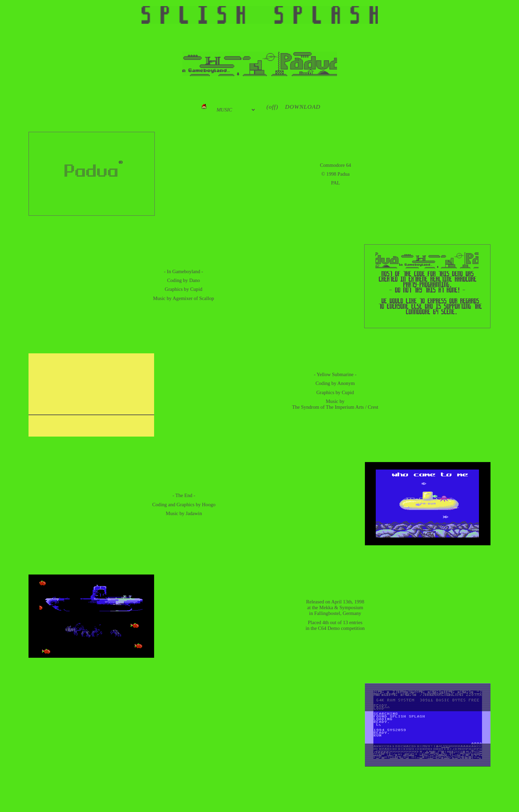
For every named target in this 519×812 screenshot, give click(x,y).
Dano (194, 280)
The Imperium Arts (345, 407)
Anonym (346, 383)
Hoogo (209, 505)
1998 (331, 174)
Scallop (207, 298)
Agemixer (183, 298)
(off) (272, 107)
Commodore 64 (336, 165)
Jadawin (194, 513)
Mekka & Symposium (341, 607)
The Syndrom (305, 407)
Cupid (196, 289)
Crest (373, 407)
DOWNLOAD (303, 107)
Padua (344, 174)
